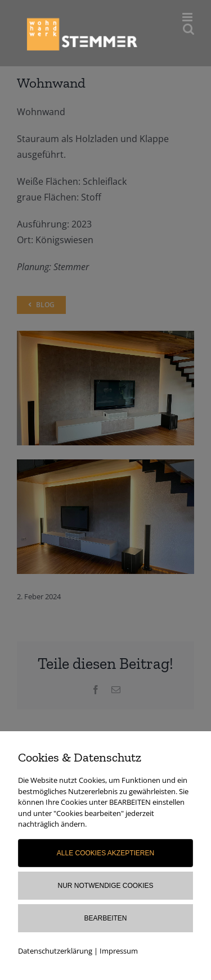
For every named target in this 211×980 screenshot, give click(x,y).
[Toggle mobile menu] (188, 17)
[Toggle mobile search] (188, 29)
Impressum (119, 951)
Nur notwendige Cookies (105, 886)
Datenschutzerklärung (55, 951)
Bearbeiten (105, 918)
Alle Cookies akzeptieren (105, 853)
